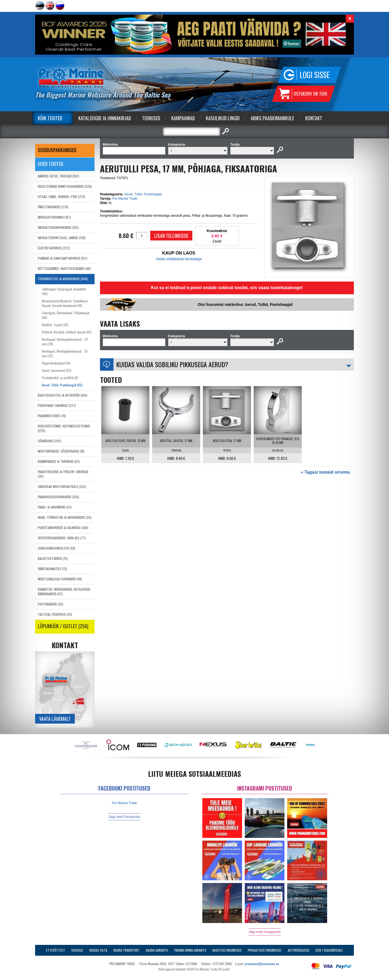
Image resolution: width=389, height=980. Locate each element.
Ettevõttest (56, 950)
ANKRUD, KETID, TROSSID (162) (58, 176)
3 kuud (217, 241)
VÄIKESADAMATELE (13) (52, 569)
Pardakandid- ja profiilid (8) (60, 378)
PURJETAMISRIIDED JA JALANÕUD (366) (63, 528)
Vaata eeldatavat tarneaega (179, 259)
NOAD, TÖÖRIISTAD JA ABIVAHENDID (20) (65, 517)
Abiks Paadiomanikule (272, 118)
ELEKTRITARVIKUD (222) (54, 248)
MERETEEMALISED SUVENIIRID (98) (60, 579)
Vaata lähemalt (55, 719)
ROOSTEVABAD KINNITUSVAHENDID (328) (65, 186)
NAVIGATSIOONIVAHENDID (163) (58, 227)
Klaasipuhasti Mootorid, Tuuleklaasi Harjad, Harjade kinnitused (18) (65, 303)
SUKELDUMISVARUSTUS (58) (57, 548)
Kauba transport (127, 950)
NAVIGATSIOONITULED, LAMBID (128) (62, 238)
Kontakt (314, 118)
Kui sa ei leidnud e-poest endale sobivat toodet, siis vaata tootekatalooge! (227, 288)
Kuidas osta (98, 950)
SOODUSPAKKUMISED (57, 150)
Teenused (151, 118)
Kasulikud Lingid (223, 118)
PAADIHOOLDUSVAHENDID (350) (58, 497)
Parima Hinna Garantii (190, 950)
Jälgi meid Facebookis (124, 817)
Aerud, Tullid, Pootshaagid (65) (62, 385)
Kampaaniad (183, 118)
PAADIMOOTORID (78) (52, 416)
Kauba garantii (157, 950)
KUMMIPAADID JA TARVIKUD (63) (59, 461)
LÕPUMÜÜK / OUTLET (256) (63, 626)
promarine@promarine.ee (262, 964)
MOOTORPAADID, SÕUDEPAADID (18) (61, 451)
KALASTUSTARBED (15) (53, 558)
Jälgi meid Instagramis (265, 932)
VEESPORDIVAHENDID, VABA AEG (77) (62, 538)
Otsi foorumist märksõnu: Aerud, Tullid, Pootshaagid (245, 305)
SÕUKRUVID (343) (50, 441)
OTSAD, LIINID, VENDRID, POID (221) (61, 197)
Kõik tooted (50, 118)
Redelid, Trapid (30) (55, 325)
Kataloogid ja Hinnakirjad (105, 118)
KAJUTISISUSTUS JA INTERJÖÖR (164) (63, 395)
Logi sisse (315, 75)
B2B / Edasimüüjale (329, 950)
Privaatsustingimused (264, 950)
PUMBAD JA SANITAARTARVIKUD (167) (63, 258)
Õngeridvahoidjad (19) (56, 363)
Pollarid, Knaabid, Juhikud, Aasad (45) (67, 332)
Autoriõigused (299, 950)
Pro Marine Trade (125, 199)
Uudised (77, 950)
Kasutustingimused (227, 950)
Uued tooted (51, 164)
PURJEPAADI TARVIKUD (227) (57, 405)
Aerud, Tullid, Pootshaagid (143, 194)
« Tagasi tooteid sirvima (325, 472)
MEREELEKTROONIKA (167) (54, 217)
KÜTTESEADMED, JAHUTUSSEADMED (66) (64, 268)
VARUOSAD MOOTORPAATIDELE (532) (62, 486)
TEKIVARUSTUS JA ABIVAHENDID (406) (63, 279)
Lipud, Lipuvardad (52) (57, 370)
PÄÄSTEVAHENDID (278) (53, 207)
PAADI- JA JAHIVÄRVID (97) (55, 507)
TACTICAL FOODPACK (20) (55, 614)
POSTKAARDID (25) (51, 604)
